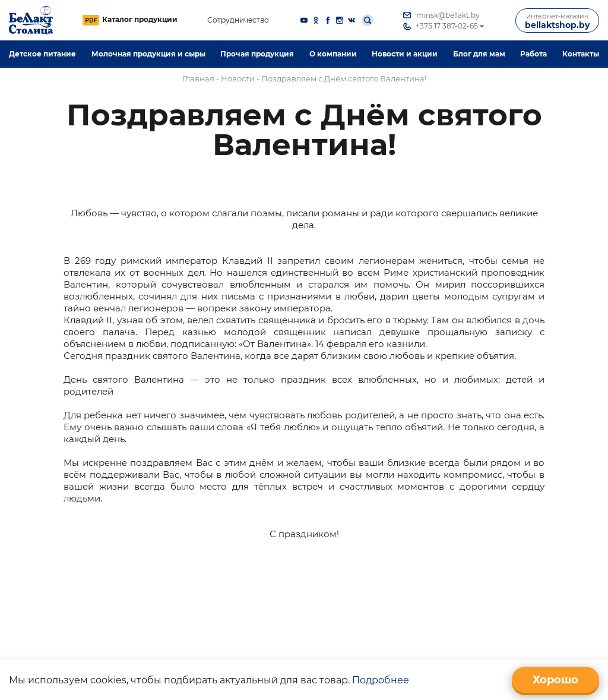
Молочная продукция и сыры (148, 54)
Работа (533, 54)
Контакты (581, 54)
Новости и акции (405, 54)
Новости (238, 78)
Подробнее (381, 680)
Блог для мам (479, 54)
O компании (333, 54)
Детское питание (42, 54)
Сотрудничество (238, 21)
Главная (198, 78)
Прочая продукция (257, 54)
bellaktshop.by (557, 21)
